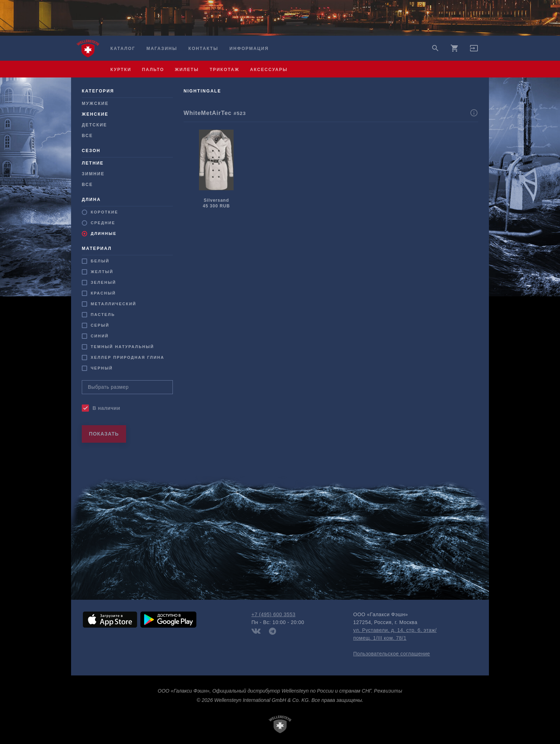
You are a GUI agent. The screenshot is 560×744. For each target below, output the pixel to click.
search (435, 48)
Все (87, 136)
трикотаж (224, 70)
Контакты (204, 49)
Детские (94, 125)
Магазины (162, 49)
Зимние (93, 174)
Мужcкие (95, 104)
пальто (153, 70)
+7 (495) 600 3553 (273, 614)
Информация (249, 49)
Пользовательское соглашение (392, 654)
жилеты (187, 70)
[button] (474, 51)
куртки (121, 70)
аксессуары (269, 70)
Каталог (123, 49)
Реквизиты (388, 691)
